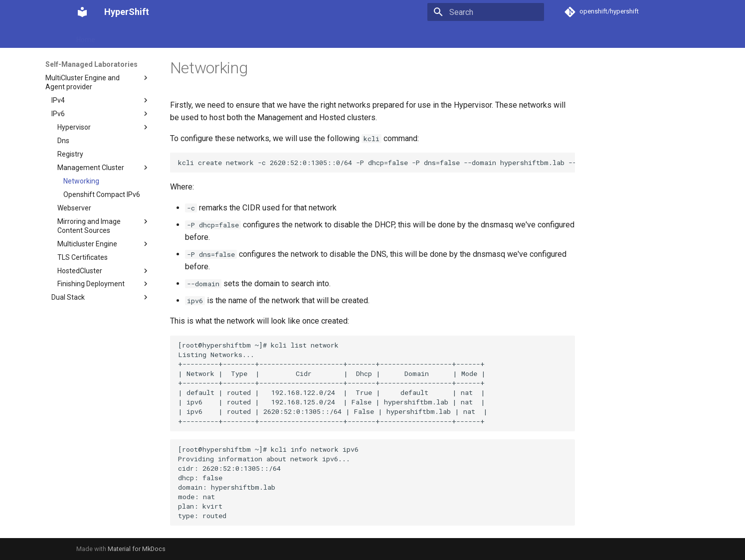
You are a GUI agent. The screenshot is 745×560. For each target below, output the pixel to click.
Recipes (335, 36)
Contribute (422, 36)
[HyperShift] (82, 12)
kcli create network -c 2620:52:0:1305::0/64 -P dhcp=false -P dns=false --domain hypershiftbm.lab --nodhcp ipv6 (377, 163)
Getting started (131, 36)
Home (86, 36)
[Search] (486, 12)
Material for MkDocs (137, 549)
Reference (376, 36)
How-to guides (189, 36)
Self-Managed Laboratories (267, 36)
